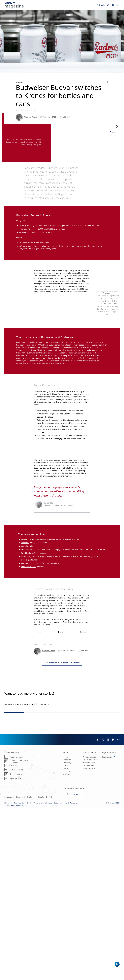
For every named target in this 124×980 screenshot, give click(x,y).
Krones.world (108, 929)
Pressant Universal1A (30, 598)
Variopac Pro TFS (28, 622)
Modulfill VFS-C (27, 609)
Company (67, 934)
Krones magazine (90, 929)
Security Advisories (71, 975)
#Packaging (98, 866)
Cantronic (25, 602)
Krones (50, 6)
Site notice (8, 975)
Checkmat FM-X (32, 612)
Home (66, 929)
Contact (66, 940)
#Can (23, 111)
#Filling (28, 111)
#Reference (83, 866)
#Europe (34, 111)
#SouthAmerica (73, 866)
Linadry (28, 615)
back (39, 735)
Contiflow (25, 605)
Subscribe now (73, 966)
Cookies (30, 975)
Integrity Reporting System (14, 977)
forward (84, 735)
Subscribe (101, 5)
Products (67, 932)
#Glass (88, 868)
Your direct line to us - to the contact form (62, 766)
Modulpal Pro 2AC (29, 626)
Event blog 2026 (89, 940)
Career (66, 937)
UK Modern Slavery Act (54, 975)
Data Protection (19, 975)
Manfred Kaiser (31, 117)
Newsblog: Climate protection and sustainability (91, 934)
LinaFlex (24, 619)
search (113, 5)
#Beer (18, 111)
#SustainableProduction (76, 868)
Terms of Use (39, 975)
